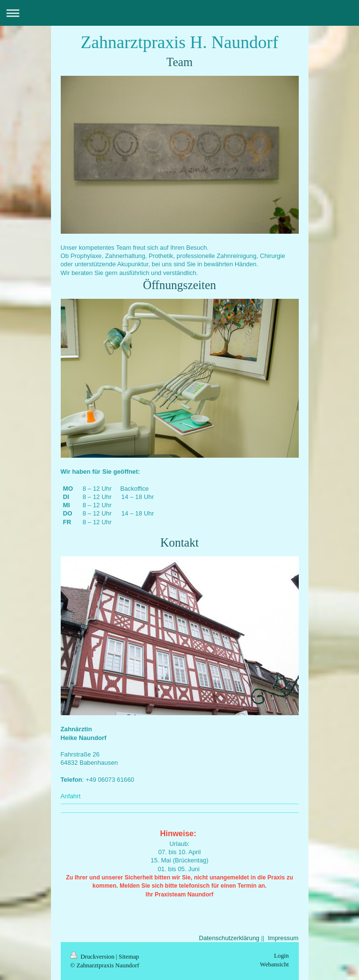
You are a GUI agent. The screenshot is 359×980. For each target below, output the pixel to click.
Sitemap (129, 957)
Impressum (283, 938)
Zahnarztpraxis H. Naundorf (179, 42)
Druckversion (93, 957)
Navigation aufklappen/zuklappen (179, 13)
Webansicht (274, 964)
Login (282, 956)
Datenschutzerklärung (229, 938)
